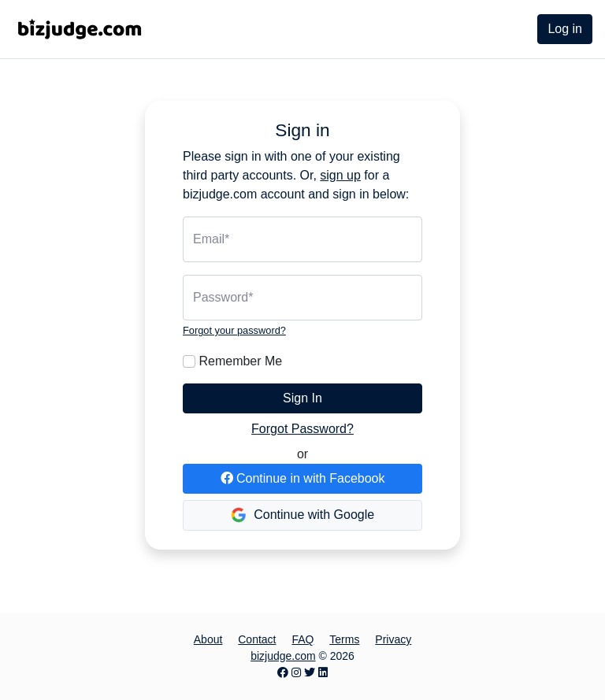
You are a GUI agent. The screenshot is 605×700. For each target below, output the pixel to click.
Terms (344, 639)
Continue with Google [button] (302, 515)
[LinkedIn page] (323, 672)
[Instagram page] (296, 672)
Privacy (393, 639)
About (208, 639)
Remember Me (240, 361)
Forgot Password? (302, 429)
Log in (565, 29)
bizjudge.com (283, 656)
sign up (340, 175)
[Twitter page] (310, 672)
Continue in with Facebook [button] (303, 478)
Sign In (302, 398)
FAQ (302, 639)
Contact (257, 639)
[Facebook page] (283, 672)
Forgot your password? (234, 330)
